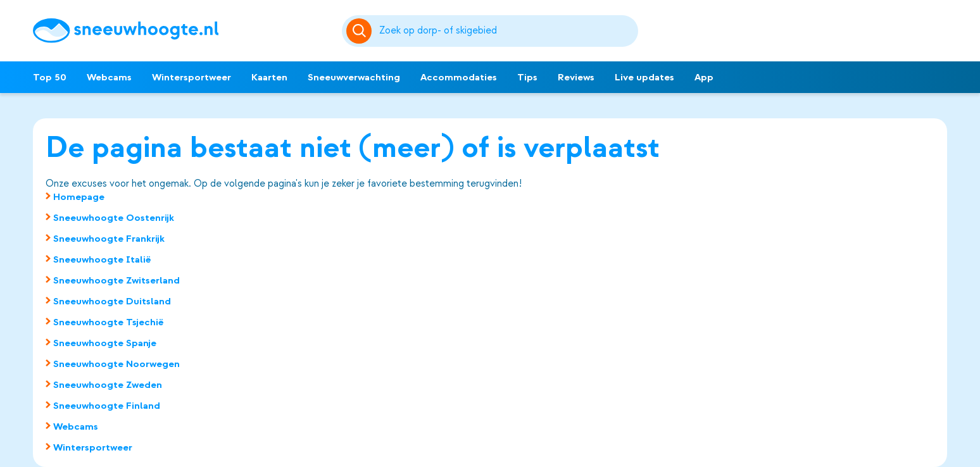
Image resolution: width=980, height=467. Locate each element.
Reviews (576, 77)
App (704, 77)
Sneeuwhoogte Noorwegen (116, 364)
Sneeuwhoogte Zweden (108, 385)
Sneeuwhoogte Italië (102, 259)
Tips (527, 77)
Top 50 (50, 77)
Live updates (644, 77)
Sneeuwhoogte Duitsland (112, 301)
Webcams (109, 77)
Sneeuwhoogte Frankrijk (109, 239)
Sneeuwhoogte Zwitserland (116, 280)
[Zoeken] (506, 31)
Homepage (79, 197)
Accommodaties (459, 77)
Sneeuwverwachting (354, 77)
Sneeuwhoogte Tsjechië (109, 322)
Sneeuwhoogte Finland (107, 406)
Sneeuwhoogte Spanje (105, 343)
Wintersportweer (192, 77)
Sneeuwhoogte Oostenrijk (114, 218)
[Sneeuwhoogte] (181, 31)
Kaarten (269, 77)
